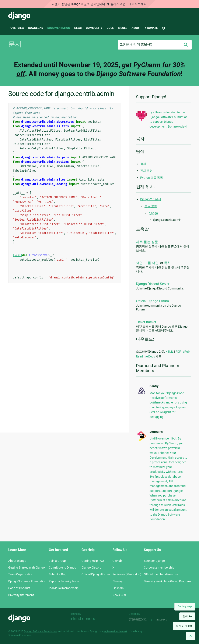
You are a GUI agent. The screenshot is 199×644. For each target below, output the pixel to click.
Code (110, 28)
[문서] (17, 255)
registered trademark (115, 631)
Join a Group (57, 561)
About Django (17, 561)
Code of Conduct (19, 588)
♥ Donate (151, 28)
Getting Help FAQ (93, 561)
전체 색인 (146, 171)
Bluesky (118, 581)
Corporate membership (159, 567)
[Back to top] (191, 636)
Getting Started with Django (27, 567)
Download (36, 28)
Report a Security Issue (64, 581)
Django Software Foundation (27, 581)
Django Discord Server (153, 284)
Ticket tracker (146, 322)
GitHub (117, 561)
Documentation (59, 28)
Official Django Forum (152, 301)
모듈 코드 (151, 206)
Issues (123, 28)
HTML (170, 352)
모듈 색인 (151, 263)
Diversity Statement (21, 595)
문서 (15, 44)
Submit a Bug (58, 574)
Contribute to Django (62, 567)
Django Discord (91, 567)
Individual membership (64, 588)
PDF (178, 352)
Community (94, 28)
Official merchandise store (161, 574)
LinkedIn (118, 588)
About (136, 28)
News (78, 28)
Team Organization (21, 574)
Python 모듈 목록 (152, 178)
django (153, 213)
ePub (186, 352)
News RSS (119, 595)
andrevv (167, 620)
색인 (139, 263)
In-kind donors (82, 619)
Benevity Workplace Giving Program (167, 581)
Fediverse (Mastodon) (127, 574)
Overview (17, 28)
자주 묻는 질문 (147, 242)
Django (19, 16)
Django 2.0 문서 (151, 199)
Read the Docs (145, 356)
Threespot (139, 620)
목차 (143, 164)
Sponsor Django (154, 561)
